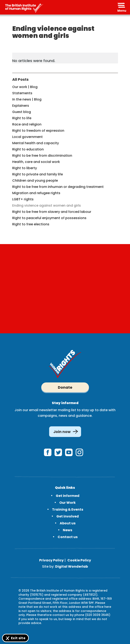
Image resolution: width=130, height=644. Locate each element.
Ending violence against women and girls (47, 205)
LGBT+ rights (23, 199)
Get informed (68, 496)
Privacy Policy (51, 560)
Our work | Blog (25, 87)
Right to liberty (25, 168)
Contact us (68, 537)
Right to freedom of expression (38, 131)
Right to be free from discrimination (42, 156)
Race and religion (27, 124)
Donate (65, 387)
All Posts (20, 79)
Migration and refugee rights (36, 193)
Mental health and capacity (36, 143)
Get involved (68, 516)
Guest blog (22, 112)
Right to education (28, 149)
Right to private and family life (38, 174)
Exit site (18, 638)
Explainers (21, 106)
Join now (62, 432)
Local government (27, 137)
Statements (22, 93)
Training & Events (68, 509)
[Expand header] (122, 7)
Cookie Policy (79, 560)
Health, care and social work (36, 162)
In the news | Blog (27, 99)
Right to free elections (31, 224)
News (67, 530)
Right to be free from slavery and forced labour (52, 212)
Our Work (67, 503)
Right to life (22, 118)
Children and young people (35, 181)
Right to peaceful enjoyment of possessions (49, 218)
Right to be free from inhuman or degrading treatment (58, 187)
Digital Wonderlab (72, 566)
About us (68, 523)
